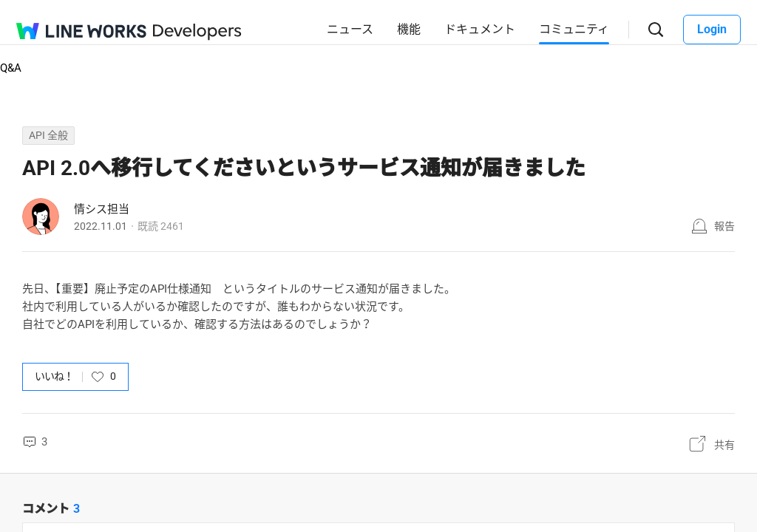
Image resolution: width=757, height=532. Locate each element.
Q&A (11, 68)
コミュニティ (574, 29)
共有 (724, 445)
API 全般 (48, 135)
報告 (724, 226)
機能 (409, 29)
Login (712, 29)
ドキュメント (480, 29)
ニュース (350, 29)
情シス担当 (102, 209)
